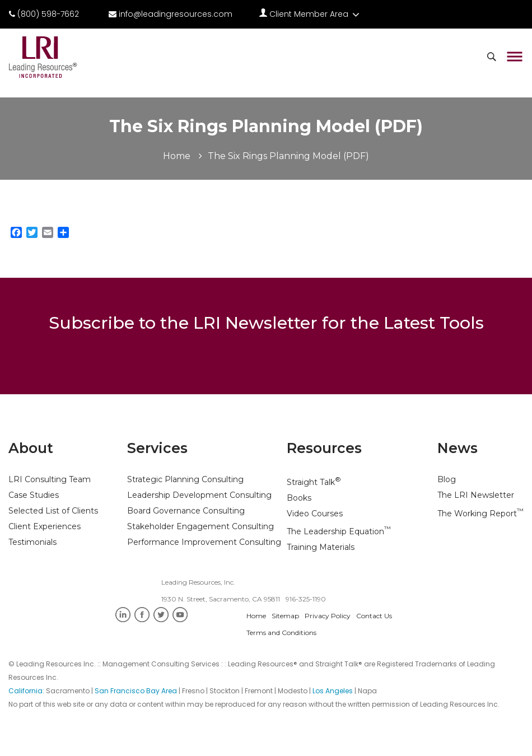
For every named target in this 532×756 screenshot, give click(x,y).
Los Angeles (333, 691)
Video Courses (315, 514)
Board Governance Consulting (186, 511)
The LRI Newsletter (476, 495)
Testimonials (32, 542)
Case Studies (34, 495)
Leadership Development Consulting (199, 495)
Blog (447, 479)
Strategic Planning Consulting (185, 479)
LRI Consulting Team (50, 479)
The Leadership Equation (339, 531)
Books (299, 498)
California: (27, 691)
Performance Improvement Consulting (204, 542)
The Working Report (480, 514)
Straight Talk (314, 482)
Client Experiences (45, 526)
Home (177, 156)
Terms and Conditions (281, 633)
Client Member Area (311, 14)
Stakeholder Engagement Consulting (200, 526)
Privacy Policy (328, 616)
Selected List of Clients (53, 511)
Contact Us (374, 616)
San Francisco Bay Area (136, 691)
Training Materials (321, 547)
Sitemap (285, 616)
